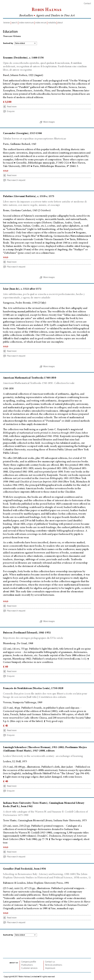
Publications (27, 965)
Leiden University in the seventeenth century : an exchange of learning (43, 756)
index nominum (26, 23)
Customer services (29, 968)
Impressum (50, 968)
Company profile (29, 962)
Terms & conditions (54, 965)
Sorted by (8, 43)
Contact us (50, 962)
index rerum (41, 23)
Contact (87, 4)
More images (49, 122)
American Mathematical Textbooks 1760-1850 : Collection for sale (39, 383)
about (60, 23)
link (83, 659)
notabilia (52, 23)
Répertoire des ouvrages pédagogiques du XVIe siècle (33, 638)
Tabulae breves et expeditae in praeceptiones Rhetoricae (35, 139)
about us (14, 963)
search (15, 23)
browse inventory (7, 23)
